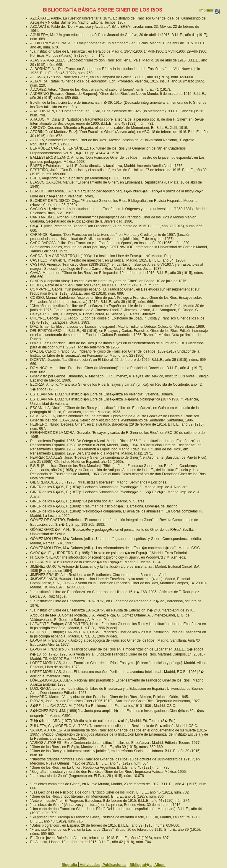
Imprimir (209, 10)
